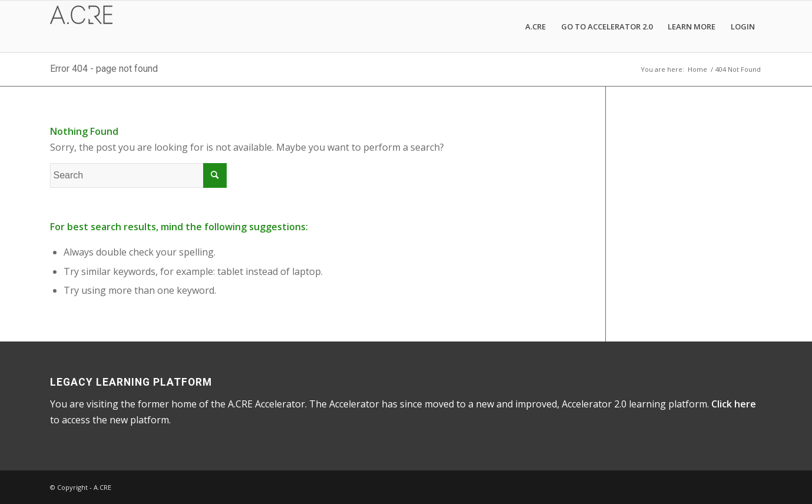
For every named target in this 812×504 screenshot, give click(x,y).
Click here (734, 404)
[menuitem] (536, 26)
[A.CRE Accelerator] (81, 26)
